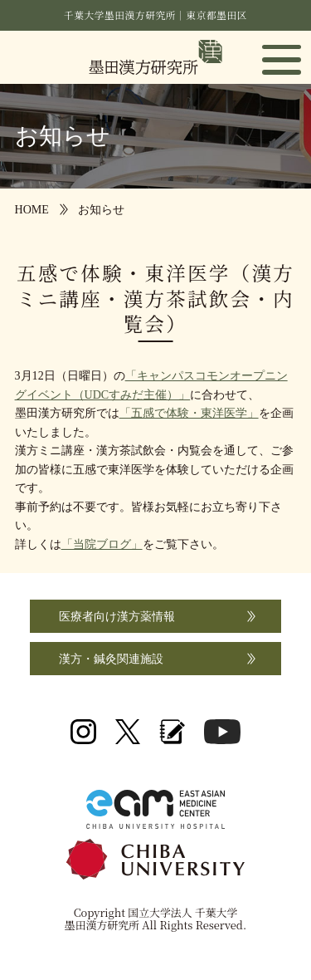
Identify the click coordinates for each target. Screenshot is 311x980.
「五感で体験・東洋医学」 (189, 413)
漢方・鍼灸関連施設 (111, 659)
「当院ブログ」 (102, 544)
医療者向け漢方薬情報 (117, 616)
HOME (32, 209)
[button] (282, 59)
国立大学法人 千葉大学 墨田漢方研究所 (155, 57)
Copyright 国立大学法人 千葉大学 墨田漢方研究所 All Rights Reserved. (155, 919)
